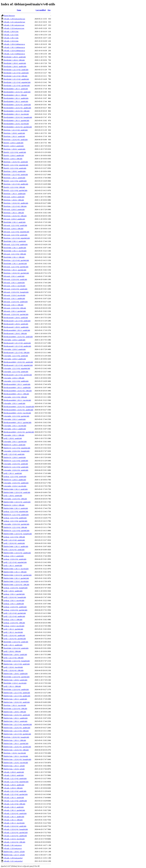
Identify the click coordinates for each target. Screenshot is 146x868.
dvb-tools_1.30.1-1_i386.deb (13, 305)
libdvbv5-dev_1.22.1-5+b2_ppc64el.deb (17, 734)
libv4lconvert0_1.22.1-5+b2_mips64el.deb (18, 365)
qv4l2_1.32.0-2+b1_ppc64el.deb (15, 639)
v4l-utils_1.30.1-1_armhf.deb (14, 807)
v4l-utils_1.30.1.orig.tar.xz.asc (14, 25)
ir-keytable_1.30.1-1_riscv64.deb (15, 426)
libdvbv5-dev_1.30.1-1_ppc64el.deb (16, 744)
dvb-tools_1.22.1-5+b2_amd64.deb (16, 244)
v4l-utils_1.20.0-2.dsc (11, 32)
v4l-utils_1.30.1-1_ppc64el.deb (14, 810)
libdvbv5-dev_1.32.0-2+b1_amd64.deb (17, 728)
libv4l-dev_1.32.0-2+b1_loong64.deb (16, 737)
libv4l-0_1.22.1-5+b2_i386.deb (14, 187)
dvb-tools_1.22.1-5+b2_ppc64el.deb (16, 267)
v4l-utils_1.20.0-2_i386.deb (13, 788)
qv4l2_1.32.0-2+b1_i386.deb (14, 670)
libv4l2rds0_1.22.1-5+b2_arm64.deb (16, 73)
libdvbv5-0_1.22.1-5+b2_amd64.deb (16, 515)
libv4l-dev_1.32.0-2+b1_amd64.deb (16, 203)
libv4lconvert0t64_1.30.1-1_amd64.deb (17, 388)
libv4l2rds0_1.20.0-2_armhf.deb (15, 57)
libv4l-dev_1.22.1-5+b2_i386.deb (15, 206)
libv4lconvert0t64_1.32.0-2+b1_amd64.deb (18, 410)
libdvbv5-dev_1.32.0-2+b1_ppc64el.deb (17, 747)
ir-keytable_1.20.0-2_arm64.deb (15, 349)
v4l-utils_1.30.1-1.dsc (11, 38)
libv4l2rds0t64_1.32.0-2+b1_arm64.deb (17, 105)
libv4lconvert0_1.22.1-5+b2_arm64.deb (17, 343)
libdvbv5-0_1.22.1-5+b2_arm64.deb (16, 467)
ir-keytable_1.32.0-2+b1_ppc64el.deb (16, 524)
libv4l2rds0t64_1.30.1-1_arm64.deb (16, 101)
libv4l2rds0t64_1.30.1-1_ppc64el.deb (16, 121)
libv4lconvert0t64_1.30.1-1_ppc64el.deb (18, 423)
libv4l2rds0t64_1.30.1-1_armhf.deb (16, 89)
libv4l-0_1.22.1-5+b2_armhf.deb (15, 152)
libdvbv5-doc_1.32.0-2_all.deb (14, 769)
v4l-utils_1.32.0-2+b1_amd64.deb (15, 836)
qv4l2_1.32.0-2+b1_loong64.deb (15, 597)
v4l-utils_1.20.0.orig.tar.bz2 (13, 858)
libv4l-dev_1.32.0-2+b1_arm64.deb (16, 162)
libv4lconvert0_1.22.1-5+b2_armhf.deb (17, 321)
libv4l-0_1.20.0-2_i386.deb (13, 159)
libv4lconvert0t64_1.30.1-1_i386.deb (16, 394)
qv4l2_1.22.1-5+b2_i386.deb (14, 658)
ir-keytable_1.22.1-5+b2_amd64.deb (16, 381)
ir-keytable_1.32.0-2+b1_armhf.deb (16, 464)
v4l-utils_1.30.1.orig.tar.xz (13, 845)
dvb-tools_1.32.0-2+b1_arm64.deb (16, 289)
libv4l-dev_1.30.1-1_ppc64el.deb (15, 270)
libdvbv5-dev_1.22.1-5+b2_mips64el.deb (18, 724)
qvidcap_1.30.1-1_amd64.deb (14, 604)
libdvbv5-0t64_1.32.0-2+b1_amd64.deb (17, 553)
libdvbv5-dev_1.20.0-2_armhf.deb (15, 655)
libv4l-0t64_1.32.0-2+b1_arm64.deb (16, 648)
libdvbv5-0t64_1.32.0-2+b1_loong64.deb (18, 534)
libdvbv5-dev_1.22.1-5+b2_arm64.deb (17, 693)
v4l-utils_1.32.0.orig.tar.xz (13, 848)
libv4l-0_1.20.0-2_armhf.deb (13, 143)
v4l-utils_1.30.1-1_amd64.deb (14, 817)
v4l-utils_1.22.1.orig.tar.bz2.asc (14, 22)
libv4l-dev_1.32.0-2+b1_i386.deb (15, 216)
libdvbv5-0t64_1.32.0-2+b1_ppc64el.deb (18, 575)
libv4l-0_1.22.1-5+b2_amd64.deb (15, 181)
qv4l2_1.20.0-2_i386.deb (12, 651)
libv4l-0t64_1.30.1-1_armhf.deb (15, 222)
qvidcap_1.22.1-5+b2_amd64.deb (15, 518)
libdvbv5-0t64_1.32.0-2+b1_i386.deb (16, 585)
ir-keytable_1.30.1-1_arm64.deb (15, 419)
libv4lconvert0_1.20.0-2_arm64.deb (16, 324)
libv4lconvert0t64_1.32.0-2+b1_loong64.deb (19, 407)
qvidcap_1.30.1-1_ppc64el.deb (14, 594)
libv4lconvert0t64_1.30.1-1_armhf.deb (17, 330)
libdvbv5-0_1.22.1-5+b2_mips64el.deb (17, 448)
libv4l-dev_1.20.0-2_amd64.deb (15, 171)
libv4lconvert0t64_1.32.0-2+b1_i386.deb (18, 391)
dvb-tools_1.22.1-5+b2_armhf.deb (15, 225)
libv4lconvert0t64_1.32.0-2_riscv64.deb (17, 413)
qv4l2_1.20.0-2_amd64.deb (13, 591)
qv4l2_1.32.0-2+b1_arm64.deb (14, 543)
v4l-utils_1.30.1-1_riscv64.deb (14, 823)
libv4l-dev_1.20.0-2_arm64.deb (14, 149)
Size (49, 10)
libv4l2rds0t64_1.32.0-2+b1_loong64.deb (18, 117)
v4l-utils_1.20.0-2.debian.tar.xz (14, 44)
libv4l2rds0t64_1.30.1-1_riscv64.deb (16, 114)
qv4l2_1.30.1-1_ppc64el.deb (13, 629)
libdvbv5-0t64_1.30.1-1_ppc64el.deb (16, 578)
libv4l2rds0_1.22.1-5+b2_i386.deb (16, 76)
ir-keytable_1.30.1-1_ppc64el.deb (15, 442)
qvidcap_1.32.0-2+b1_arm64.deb (15, 559)
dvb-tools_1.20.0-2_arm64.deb (14, 210)
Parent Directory (9, 16)
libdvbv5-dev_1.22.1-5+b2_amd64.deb (17, 696)
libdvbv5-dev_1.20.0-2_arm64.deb (16, 680)
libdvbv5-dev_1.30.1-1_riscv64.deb (16, 756)
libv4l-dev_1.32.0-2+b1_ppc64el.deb (16, 273)
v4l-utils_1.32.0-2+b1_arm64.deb (15, 813)
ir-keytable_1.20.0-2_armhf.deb (15, 340)
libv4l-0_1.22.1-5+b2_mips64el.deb (16, 165)
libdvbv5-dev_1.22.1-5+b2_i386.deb (16, 731)
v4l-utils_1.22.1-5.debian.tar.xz (14, 54)
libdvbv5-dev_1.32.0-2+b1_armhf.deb (17, 702)
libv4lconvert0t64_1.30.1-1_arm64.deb (17, 384)
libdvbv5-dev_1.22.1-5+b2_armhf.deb (17, 664)
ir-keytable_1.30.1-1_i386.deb (14, 435)
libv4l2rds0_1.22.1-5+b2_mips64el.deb (17, 82)
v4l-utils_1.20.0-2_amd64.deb (14, 785)
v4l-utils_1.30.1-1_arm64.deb (14, 798)
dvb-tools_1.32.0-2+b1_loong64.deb (16, 292)
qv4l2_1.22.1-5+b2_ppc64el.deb (15, 613)
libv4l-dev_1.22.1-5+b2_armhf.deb (16, 130)
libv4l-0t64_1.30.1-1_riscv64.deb (15, 251)
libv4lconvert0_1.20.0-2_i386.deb (15, 333)
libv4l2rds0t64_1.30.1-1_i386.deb (15, 95)
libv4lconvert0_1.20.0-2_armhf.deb (16, 318)
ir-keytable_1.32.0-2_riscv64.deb (15, 486)
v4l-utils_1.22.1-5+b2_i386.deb (14, 804)
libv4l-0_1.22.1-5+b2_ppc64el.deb (16, 190)
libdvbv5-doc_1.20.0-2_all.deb (14, 852)
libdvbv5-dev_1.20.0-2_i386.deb (15, 712)
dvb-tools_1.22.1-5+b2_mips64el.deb (16, 232)
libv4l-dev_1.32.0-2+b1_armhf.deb (16, 140)
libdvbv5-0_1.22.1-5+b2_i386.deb (15, 527)
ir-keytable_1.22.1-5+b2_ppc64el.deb (16, 416)
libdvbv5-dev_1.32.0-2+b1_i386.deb (16, 750)
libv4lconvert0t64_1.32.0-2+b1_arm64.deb (18, 362)
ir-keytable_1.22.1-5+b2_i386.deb (15, 397)
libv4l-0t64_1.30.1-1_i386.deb (14, 257)
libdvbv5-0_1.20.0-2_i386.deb (14, 505)
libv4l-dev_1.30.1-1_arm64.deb (14, 178)
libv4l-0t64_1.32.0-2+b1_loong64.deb (17, 661)
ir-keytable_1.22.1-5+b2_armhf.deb (16, 356)
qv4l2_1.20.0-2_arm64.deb (13, 496)
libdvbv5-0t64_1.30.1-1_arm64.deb (16, 508)
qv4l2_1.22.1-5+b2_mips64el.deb (15, 562)
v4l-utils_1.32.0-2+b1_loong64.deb (16, 829)
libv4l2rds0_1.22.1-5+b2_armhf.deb (16, 70)
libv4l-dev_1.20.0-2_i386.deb (14, 200)
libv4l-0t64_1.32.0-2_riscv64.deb (15, 683)
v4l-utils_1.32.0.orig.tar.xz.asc (14, 28)
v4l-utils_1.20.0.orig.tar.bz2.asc (14, 19)
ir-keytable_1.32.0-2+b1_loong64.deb (17, 451)
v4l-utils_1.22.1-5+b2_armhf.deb (15, 791)
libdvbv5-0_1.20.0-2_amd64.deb (15, 480)
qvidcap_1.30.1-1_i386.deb (13, 620)
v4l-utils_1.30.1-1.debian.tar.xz (14, 47)
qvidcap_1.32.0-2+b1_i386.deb (14, 623)
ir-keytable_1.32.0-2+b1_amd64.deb (16, 483)
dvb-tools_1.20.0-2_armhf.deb (14, 197)
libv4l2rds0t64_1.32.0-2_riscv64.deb (16, 124)
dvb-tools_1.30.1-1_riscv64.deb (15, 286)
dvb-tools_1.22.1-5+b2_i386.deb (15, 254)
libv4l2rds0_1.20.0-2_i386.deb (14, 60)
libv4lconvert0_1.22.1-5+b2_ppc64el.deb (18, 375)
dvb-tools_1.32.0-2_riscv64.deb (15, 295)
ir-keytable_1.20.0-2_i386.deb (14, 378)
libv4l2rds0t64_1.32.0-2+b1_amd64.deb (17, 108)
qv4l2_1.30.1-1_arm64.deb (13, 566)
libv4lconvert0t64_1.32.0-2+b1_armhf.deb (18, 337)
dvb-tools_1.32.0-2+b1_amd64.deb (16, 302)
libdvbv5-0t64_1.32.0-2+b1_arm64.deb (17, 502)
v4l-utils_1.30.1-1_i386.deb (13, 820)
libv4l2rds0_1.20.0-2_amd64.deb (15, 66)
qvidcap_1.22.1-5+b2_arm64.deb (15, 477)
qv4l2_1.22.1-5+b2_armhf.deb (14, 454)
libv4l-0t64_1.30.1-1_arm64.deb (15, 241)
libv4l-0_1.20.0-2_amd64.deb (14, 155)
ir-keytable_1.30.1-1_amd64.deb (15, 429)
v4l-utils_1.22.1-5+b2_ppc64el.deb (16, 794)
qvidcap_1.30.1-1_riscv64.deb (14, 601)
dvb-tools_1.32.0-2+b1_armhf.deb (15, 279)
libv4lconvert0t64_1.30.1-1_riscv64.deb (17, 400)
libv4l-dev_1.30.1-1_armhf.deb (14, 136)
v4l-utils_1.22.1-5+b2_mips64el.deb (16, 782)
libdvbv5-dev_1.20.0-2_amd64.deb (16, 674)
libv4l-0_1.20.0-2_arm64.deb (14, 146)
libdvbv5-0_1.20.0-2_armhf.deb (15, 445)
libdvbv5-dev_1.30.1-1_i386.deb (15, 740)
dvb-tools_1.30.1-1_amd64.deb (14, 299)
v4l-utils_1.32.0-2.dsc (11, 41)
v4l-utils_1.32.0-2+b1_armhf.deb (15, 826)
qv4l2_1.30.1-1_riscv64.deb (13, 632)
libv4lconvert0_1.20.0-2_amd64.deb (16, 327)
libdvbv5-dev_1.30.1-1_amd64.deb (16, 718)
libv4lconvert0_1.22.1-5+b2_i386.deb (17, 353)
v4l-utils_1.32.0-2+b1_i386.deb (14, 842)
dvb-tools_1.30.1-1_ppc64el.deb (15, 311)
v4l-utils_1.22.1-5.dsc (11, 35)
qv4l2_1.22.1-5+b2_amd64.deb (14, 616)
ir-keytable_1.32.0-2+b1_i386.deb (15, 499)
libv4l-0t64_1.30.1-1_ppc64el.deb (15, 264)
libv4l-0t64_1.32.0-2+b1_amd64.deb (16, 690)
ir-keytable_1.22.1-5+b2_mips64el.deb (17, 368)
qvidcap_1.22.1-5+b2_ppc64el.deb (16, 521)
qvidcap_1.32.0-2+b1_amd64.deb (15, 607)
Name (19, 10)
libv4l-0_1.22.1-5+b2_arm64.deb (15, 168)
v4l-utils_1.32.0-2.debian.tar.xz (14, 51)
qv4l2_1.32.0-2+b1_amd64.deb (14, 635)
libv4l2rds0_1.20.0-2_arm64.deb (15, 63)
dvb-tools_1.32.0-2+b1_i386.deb (15, 308)
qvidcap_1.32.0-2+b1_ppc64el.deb (16, 610)
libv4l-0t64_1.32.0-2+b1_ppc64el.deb (17, 677)
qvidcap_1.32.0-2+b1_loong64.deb (16, 588)
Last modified (41, 10)
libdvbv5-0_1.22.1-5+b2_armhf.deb (16, 461)
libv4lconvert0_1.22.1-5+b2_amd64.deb (17, 346)
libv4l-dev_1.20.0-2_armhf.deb (14, 133)
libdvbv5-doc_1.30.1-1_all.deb (14, 766)
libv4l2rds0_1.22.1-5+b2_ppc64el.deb (17, 86)
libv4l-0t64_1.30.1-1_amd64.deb (15, 248)
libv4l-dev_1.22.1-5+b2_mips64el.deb (17, 238)
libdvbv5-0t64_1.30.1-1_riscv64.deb (16, 569)
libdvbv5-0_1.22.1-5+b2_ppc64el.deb (17, 531)
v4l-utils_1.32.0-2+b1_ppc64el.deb (16, 833)
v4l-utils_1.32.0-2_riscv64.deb (14, 839)
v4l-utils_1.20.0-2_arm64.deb (14, 772)
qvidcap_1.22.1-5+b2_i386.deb (14, 537)
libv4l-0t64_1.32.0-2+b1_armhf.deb (16, 642)
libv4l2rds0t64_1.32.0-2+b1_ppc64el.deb (18, 127)
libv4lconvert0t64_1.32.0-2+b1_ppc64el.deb (19, 432)
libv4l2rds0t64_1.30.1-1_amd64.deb (16, 98)
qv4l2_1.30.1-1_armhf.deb (13, 473)
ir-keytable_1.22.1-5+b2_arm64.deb (16, 372)
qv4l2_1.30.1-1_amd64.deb (13, 645)
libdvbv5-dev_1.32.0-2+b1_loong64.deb (17, 759)
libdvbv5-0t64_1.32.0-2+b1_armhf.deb (17, 492)
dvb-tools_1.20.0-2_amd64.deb (14, 219)
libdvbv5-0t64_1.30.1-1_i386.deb (15, 572)
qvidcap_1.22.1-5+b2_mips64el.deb (16, 512)
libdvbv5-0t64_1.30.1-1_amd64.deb (16, 546)
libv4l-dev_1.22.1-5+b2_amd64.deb (16, 184)
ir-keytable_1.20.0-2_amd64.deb (15, 359)
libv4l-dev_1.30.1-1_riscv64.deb (15, 705)
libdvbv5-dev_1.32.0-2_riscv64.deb (16, 763)
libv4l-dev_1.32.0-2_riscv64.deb (15, 753)
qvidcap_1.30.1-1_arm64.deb (14, 556)
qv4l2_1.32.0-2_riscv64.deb (13, 667)
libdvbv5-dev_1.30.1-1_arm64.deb (16, 721)
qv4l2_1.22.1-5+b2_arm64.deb (14, 540)
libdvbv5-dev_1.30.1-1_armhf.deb (15, 699)
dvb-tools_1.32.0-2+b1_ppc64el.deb (16, 314)
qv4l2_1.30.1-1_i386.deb (12, 686)
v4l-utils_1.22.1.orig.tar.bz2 (13, 861)
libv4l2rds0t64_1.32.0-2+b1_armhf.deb (17, 92)
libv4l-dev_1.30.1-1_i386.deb (14, 213)
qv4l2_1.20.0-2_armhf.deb (13, 438)
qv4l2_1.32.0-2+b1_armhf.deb (14, 550)
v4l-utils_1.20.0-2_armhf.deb (14, 775)
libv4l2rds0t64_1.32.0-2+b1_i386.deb (17, 111)
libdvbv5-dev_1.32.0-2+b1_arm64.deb (17, 715)
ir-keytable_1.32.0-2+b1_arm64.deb (16, 470)
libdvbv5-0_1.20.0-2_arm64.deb (15, 457)
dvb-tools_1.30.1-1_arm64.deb (14, 283)
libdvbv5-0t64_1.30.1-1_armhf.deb (16, 489)
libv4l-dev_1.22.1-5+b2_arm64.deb (16, 175)
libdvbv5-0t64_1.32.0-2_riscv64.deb (16, 581)
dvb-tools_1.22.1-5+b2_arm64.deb (16, 235)
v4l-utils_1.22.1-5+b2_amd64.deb (15, 801)
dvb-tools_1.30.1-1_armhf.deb (14, 276)
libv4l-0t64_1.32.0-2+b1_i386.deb (15, 709)
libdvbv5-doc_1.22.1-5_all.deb (14, 855)
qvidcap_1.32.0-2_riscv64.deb (14, 626)
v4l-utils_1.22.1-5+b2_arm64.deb (15, 779)
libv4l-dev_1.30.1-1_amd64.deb (15, 194)
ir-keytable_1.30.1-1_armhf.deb (15, 403)
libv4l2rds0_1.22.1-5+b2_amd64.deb (16, 79)
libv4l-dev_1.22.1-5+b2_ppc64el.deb (16, 260)
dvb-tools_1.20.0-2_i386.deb (13, 229)
